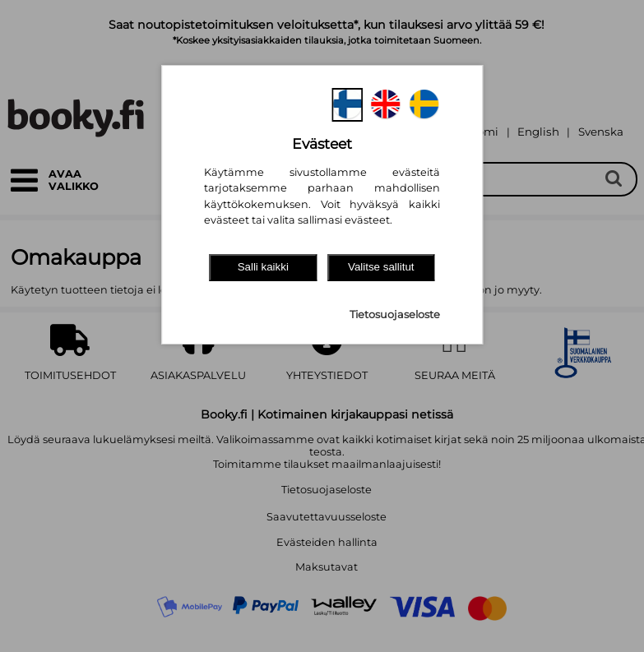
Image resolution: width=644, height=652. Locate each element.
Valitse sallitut (381, 267)
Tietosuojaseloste (395, 314)
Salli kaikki (263, 267)
